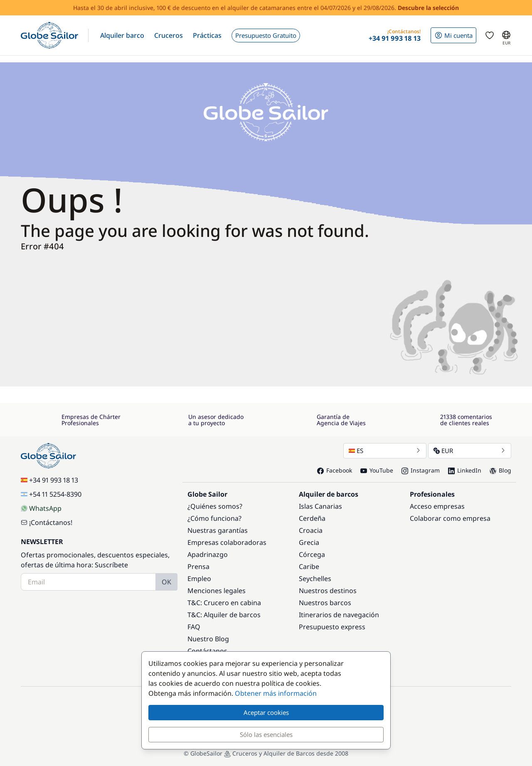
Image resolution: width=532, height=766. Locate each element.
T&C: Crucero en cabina (224, 603)
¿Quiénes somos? (215, 506)
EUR (470, 451)
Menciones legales (217, 591)
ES (385, 451)
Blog (500, 470)
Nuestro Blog (208, 639)
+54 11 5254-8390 (51, 494)
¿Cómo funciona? (214, 518)
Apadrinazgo (208, 554)
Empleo (199, 579)
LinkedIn (465, 470)
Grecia (309, 542)
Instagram (421, 470)
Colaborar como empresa (450, 518)
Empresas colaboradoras (227, 542)
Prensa (198, 566)
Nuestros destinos (328, 591)
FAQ (194, 627)
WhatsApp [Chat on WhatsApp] (41, 508)
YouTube (377, 470)
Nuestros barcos (325, 603)
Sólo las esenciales (266, 734)
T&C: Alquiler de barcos (224, 615)
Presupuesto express (332, 627)
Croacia (311, 530)
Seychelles (315, 579)
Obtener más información (276, 693)
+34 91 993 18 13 (49, 480)
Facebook (335, 470)
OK (166, 582)
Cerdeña (312, 518)
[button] (122, 35)
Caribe (309, 566)
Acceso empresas (437, 506)
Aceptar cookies (266, 712)
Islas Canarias (320, 506)
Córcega (312, 554)
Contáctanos (207, 651)
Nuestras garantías (218, 530)
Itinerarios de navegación (339, 615)
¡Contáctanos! (47, 522)
